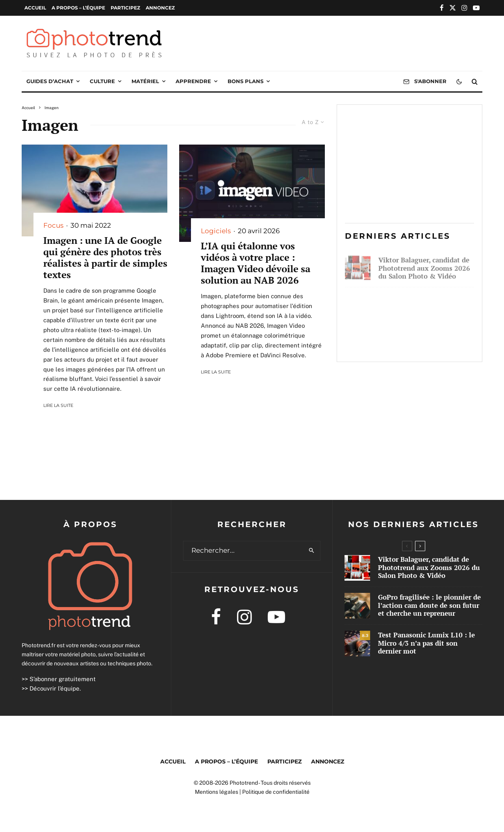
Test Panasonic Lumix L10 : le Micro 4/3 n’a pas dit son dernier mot (423, 341)
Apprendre (193, 81)
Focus (53, 225)
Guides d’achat (50, 81)
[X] (453, 8)
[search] (312, 551)
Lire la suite (58, 405)
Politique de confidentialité (276, 792)
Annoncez (160, 8)
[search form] (243, 551)
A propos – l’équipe (78, 8)
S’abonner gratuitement (63, 679)
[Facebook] (442, 8)
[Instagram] (464, 8)
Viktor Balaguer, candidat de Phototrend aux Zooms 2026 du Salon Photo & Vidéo (424, 265)
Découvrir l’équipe (55, 688)
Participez (125, 8)
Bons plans (246, 81)
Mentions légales (217, 792)
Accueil (35, 8)
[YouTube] (476, 8)
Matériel (145, 81)
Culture (102, 81)
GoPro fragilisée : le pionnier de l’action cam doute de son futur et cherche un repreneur (426, 303)
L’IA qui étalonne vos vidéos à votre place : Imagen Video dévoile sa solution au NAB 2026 (256, 263)
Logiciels (216, 231)
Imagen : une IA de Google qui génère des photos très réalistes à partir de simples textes (105, 257)
